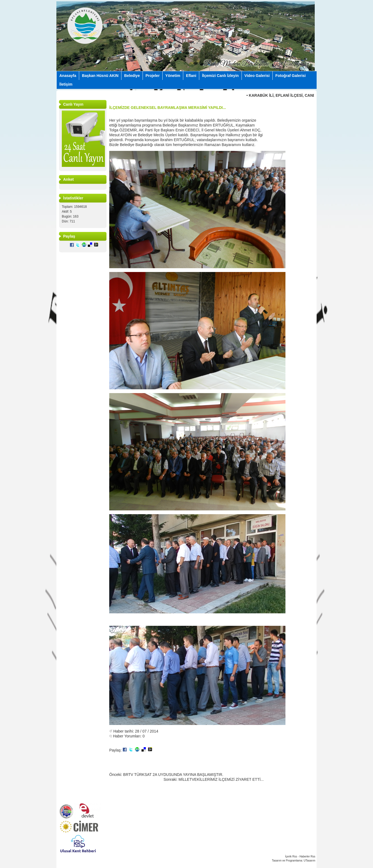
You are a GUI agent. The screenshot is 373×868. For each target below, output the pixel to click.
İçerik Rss (291, 856)
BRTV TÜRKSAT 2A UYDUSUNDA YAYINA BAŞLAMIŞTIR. (173, 775)
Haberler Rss (307, 856)
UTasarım (309, 861)
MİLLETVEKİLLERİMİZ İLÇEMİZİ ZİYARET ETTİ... (221, 779)
